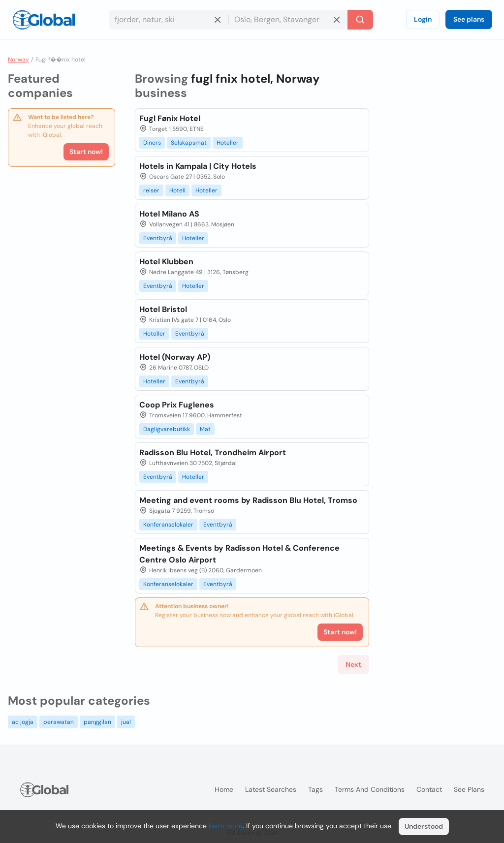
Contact (429, 789)
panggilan (97, 722)
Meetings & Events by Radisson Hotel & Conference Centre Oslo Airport (239, 554)
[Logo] (44, 20)
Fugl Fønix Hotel (170, 118)
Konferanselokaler (168, 525)
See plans (469, 19)
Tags (315, 789)
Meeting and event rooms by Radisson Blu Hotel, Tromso (248, 500)
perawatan (59, 722)
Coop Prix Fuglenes (177, 405)
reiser (151, 190)
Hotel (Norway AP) (175, 357)
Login (423, 19)
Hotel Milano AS (169, 214)
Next (353, 664)
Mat (205, 429)
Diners (152, 143)
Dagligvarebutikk (167, 429)
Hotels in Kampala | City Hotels (198, 166)
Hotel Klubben (166, 262)
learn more (226, 826)
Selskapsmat (189, 143)
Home (224, 789)
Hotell (177, 190)
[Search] (360, 20)
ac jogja (23, 722)
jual (126, 722)
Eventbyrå (158, 238)
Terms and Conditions (370, 789)
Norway (18, 60)
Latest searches (271, 789)
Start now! (86, 152)
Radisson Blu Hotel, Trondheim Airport (213, 453)
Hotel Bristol (163, 309)
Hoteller (228, 143)
